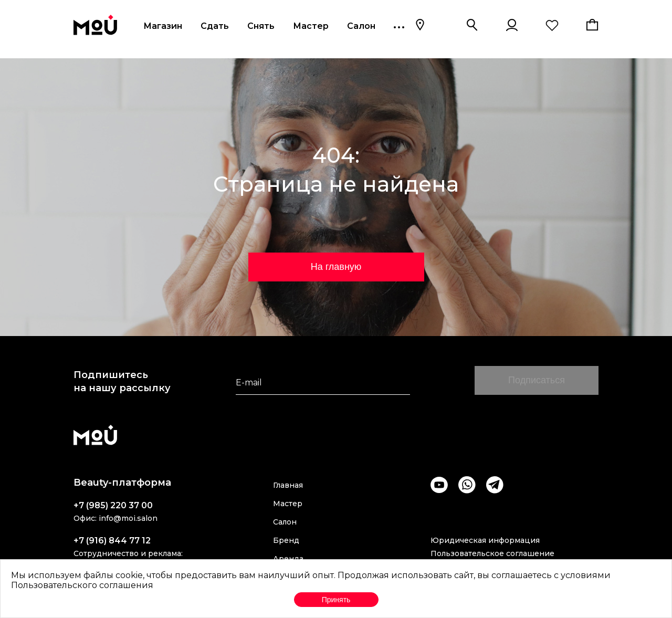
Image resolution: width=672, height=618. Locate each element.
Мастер (311, 26)
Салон (361, 26)
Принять (336, 600)
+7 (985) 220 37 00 (113, 505)
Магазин (163, 26)
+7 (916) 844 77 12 (112, 541)
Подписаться (537, 380)
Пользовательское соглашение (492, 553)
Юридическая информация (485, 540)
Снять (261, 26)
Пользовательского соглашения (82, 585)
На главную (336, 267)
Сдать (215, 26)
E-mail (249, 383)
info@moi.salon (128, 518)
